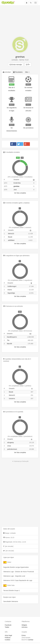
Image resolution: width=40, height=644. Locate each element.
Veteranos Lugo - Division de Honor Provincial (19, 572)
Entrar (24, 635)
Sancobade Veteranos (11, 601)
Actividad (7, 72)
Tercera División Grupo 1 (12, 590)
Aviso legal (8, 635)
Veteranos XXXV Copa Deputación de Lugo (18, 580)
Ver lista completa (20, 193)
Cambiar (30, 640)
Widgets (24, 625)
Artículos (25, 627)
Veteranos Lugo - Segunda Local (14, 576)
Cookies (8, 640)
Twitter (7, 627)
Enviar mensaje (16, 65)
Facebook (8, 625)
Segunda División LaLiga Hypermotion (16, 567)
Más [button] (27, 72)
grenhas (20, 57)
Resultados (18, 72)
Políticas (8, 638)
